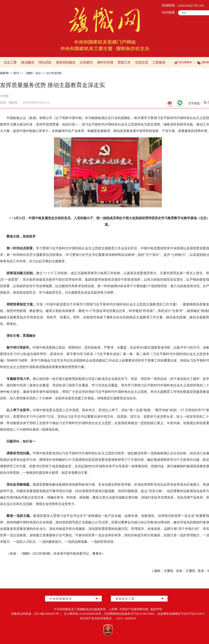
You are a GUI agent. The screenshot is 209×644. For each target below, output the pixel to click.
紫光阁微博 (185, 62)
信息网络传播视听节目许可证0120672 (181, 614)
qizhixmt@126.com (191, 5)
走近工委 (10, 62)
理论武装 (45, 62)
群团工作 (124, 62)
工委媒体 (159, 62)
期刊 (16, 73)
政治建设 (28, 62)
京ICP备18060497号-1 (47, 614)
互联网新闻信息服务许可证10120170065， (131, 614)
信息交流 (142, 62)
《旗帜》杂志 (32, 73)
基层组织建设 (66, 62)
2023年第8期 (54, 73)
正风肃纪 (86, 62)
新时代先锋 (105, 62)
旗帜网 (4, 73)
